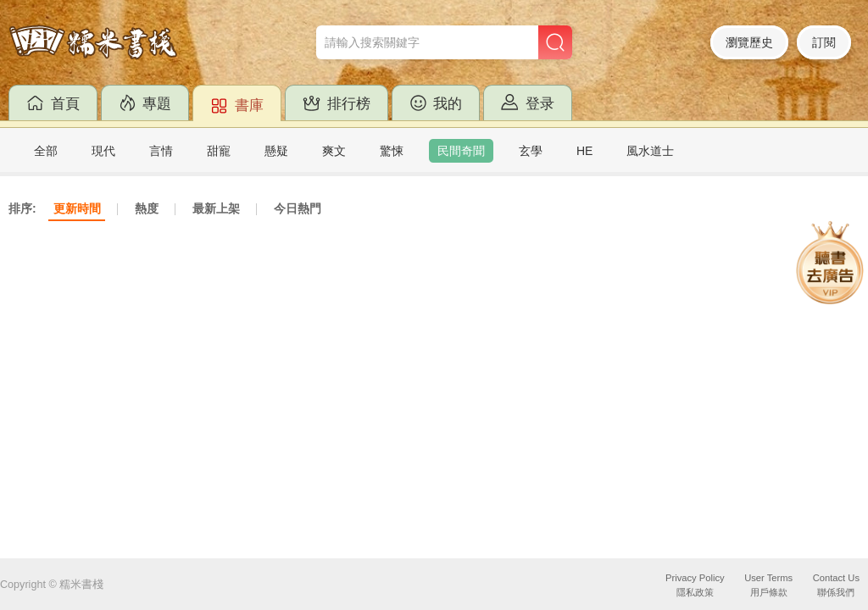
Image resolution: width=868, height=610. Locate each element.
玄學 (531, 151)
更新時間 (77, 208)
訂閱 (824, 42)
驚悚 (392, 151)
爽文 (334, 151)
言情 (161, 151)
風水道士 (650, 151)
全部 (46, 151)
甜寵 (219, 151)
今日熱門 (298, 208)
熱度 (147, 208)
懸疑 (276, 151)
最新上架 (216, 208)
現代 (103, 151)
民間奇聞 (461, 151)
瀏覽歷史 (749, 42)
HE (584, 151)
